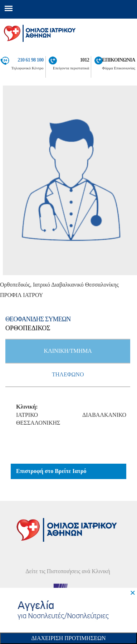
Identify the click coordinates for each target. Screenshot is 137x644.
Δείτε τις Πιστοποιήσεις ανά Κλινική (68, 571)
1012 (85, 60)
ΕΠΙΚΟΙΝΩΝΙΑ (119, 60)
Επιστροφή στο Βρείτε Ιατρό (51, 471)
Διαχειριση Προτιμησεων (68, 638)
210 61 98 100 (30, 60)
